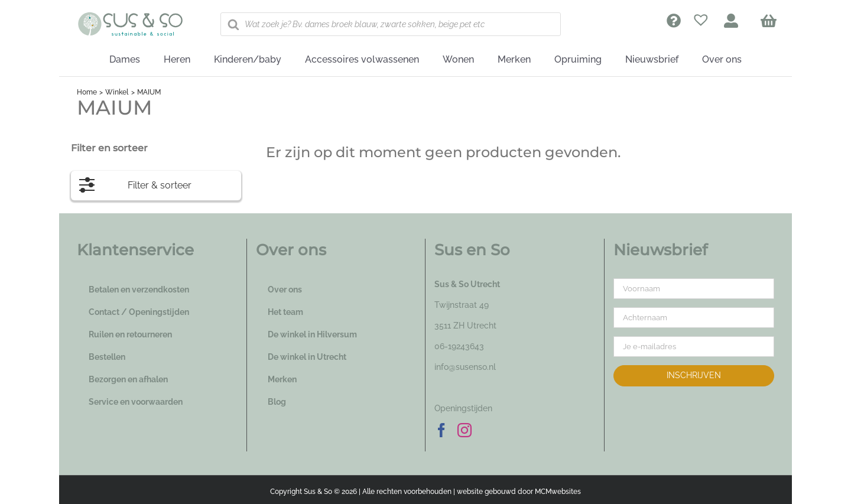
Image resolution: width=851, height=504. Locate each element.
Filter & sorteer (135, 182)
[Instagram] (465, 430)
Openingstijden (463, 408)
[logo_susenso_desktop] (130, 16)
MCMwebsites (558, 492)
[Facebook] (441, 430)
